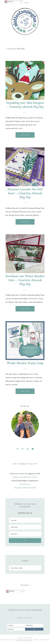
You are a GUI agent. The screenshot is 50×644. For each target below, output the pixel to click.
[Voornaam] (25, 520)
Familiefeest (25, 484)
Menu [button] (27, 3)
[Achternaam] (25, 527)
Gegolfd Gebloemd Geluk (25, 488)
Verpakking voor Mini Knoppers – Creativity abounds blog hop (25, 105)
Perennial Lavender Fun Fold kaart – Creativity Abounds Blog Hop (25, 193)
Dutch (10, 591)
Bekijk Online (18, 477)
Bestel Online (32, 477)
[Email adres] (25, 534)
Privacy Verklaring (25, 638)
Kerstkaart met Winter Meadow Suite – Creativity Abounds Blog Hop (25, 280)
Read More (25, 135)
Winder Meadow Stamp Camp (25, 363)
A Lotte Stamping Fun (25, 21)
